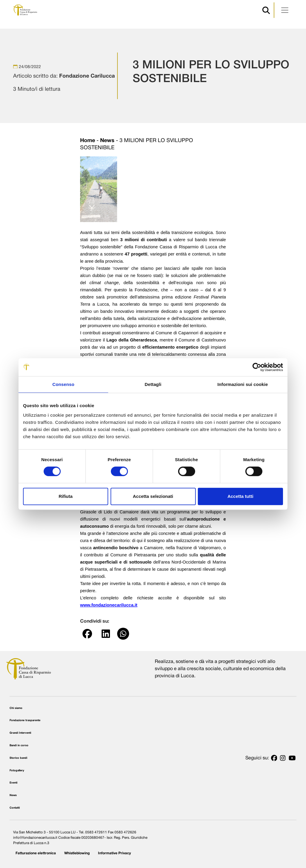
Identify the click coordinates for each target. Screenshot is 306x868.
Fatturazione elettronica (36, 853)
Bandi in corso (19, 745)
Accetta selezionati (153, 496)
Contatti (15, 808)
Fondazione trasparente (25, 720)
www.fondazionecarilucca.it (109, 605)
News (107, 141)
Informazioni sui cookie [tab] (243, 384)
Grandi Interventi (20, 733)
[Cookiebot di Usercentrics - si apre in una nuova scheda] (257, 367)
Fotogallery (17, 771)
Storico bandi (18, 758)
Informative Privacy (114, 853)
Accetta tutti (240, 496)
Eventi (13, 783)
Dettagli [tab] (153, 384)
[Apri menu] (285, 10)
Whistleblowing (77, 853)
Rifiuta (66, 496)
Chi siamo (16, 708)
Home (88, 141)
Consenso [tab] (63, 384)
